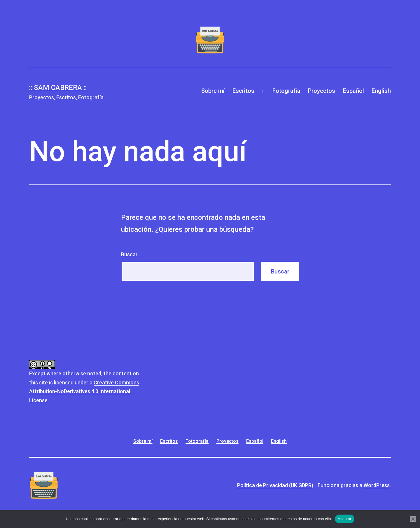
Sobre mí (213, 91)
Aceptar (345, 519)
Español (353, 91)
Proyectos (322, 91)
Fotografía (286, 91)
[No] (413, 519)
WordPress (377, 485)
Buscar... (131, 254)
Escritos (243, 91)
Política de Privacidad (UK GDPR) (275, 485)
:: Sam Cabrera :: (58, 88)
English (381, 91)
